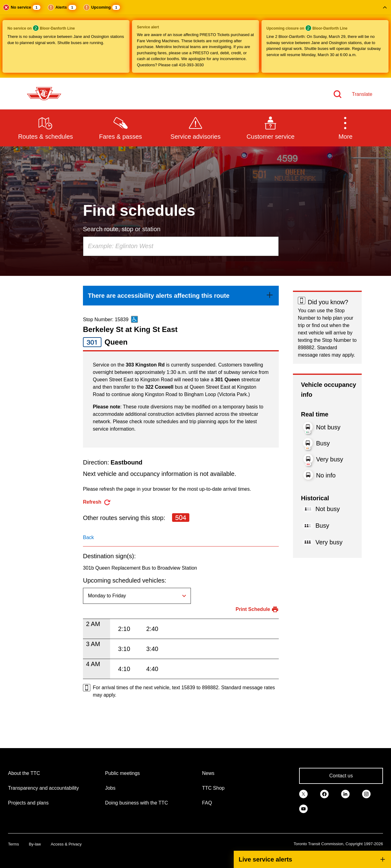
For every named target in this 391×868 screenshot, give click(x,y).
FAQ (207, 803)
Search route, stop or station (122, 229)
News (208, 773)
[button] (196, 39)
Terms (13, 844)
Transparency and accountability (43, 788)
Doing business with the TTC (137, 803)
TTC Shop (213, 788)
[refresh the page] (97, 502)
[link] (181, 296)
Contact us (341, 776)
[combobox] (181, 246)
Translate (362, 94)
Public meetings (123, 773)
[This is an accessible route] (134, 319)
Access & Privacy (66, 844)
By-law (35, 844)
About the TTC (24, 773)
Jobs (110, 788)
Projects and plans (28, 803)
